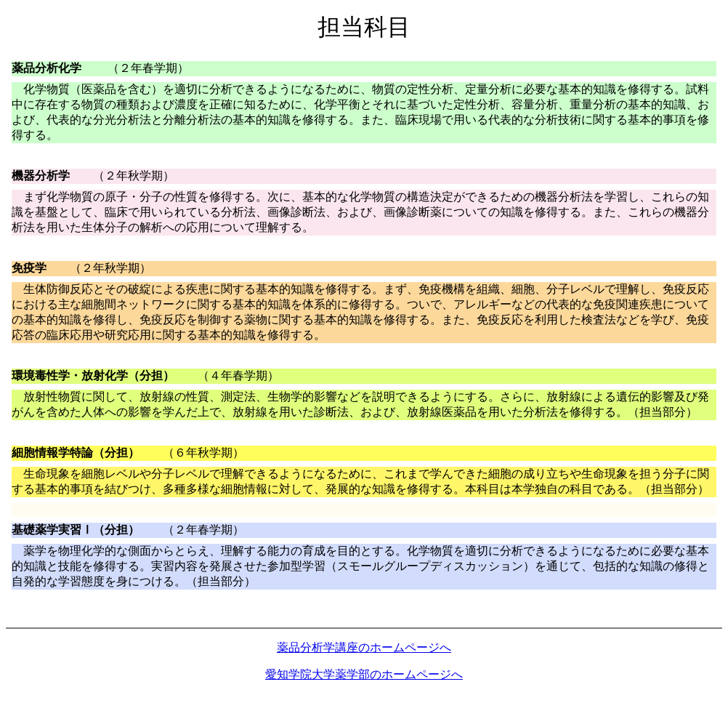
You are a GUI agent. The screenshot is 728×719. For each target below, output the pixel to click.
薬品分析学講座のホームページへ (364, 647)
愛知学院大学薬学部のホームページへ (364, 674)
